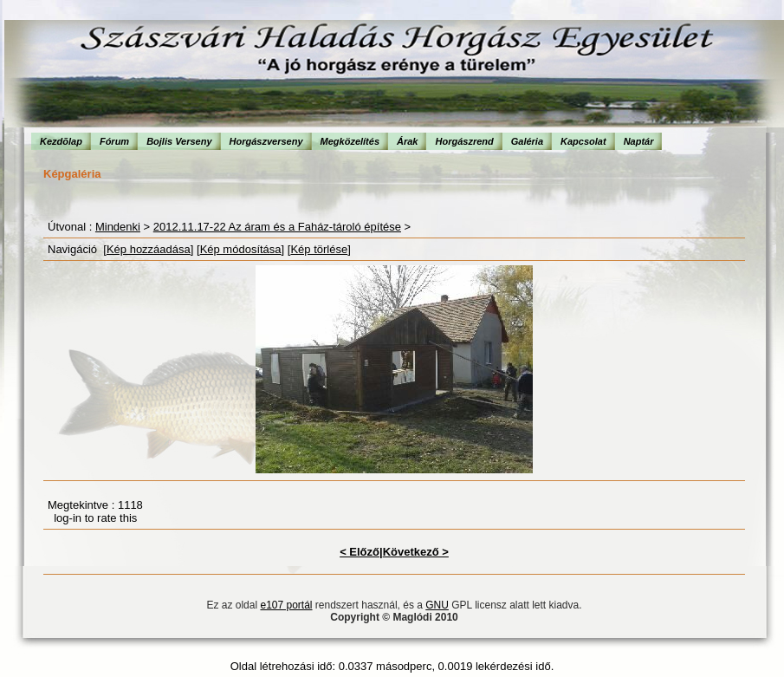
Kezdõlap (61, 141)
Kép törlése (319, 249)
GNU (437, 605)
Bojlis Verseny (179, 141)
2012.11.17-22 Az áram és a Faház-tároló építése (277, 227)
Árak (407, 141)
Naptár (639, 141)
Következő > (416, 552)
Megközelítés (350, 141)
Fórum (114, 141)
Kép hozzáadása (149, 249)
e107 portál (286, 605)
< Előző (360, 552)
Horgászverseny (266, 141)
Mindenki (118, 227)
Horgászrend (464, 141)
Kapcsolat (583, 141)
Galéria (527, 141)
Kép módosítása (241, 249)
